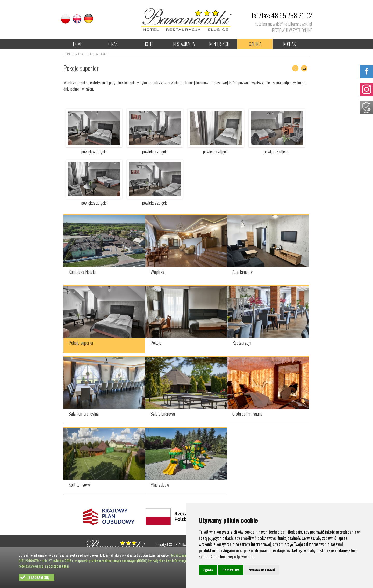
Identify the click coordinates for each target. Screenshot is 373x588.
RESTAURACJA (184, 44)
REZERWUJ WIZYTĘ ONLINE (292, 30)
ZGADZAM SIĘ (39, 577)
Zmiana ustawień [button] (262, 570)
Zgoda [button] (208, 570)
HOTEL (148, 44)
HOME (77, 44)
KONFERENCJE (219, 44)
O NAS (113, 44)
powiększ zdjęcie (94, 148)
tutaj (65, 566)
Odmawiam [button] (231, 570)
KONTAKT (291, 44)
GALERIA (255, 44)
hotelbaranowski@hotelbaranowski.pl (283, 24)
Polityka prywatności (122, 555)
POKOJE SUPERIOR (98, 54)
